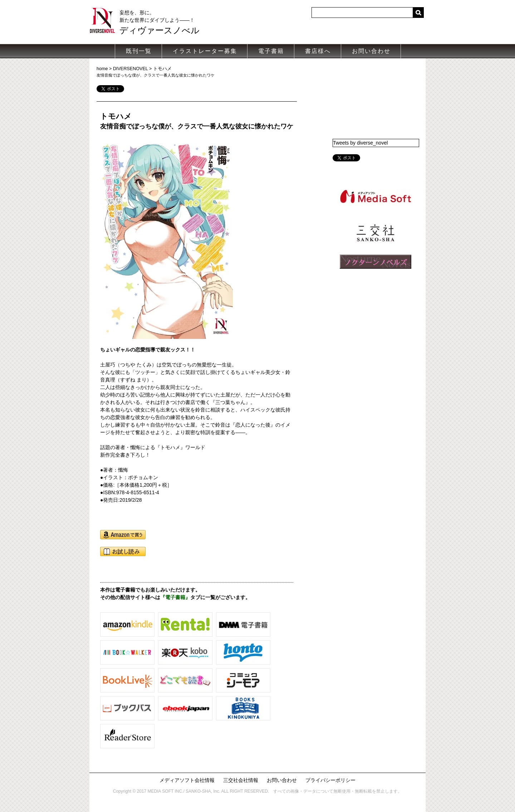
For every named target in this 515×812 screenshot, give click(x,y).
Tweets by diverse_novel (360, 143)
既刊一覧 (139, 51)
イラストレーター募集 (205, 51)
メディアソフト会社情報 (187, 780)
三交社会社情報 (241, 780)
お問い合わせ (371, 51)
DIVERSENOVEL (131, 69)
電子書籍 (271, 51)
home (102, 69)
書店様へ (318, 51)
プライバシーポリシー (330, 780)
